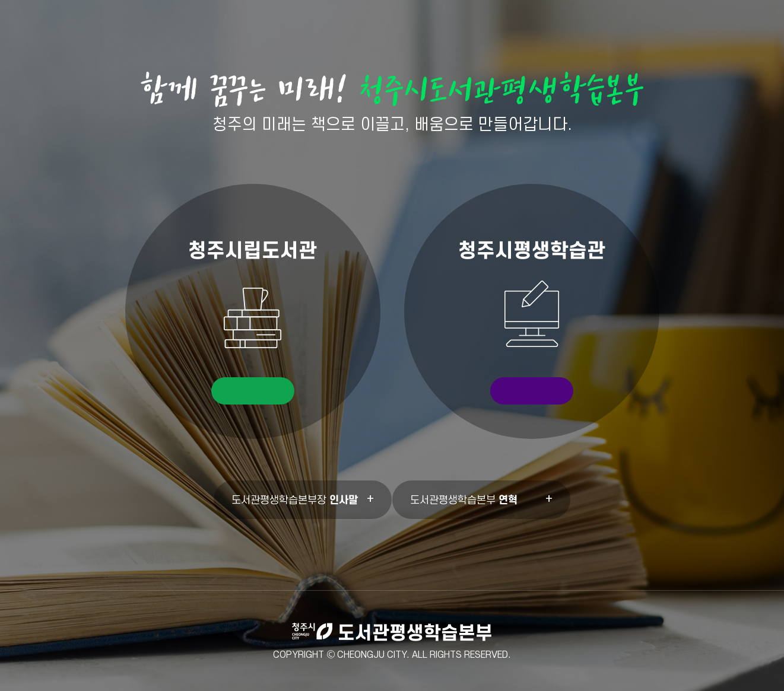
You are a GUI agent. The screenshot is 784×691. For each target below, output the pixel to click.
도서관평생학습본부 (464, 500)
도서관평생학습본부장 (295, 500)
